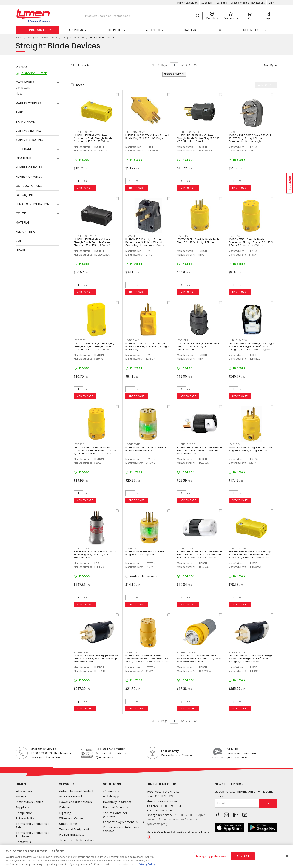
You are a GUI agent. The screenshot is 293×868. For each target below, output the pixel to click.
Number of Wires (29, 177)
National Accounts (116, 807)
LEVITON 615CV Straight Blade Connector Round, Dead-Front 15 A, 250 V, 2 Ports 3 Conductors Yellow (147, 659)
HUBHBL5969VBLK (85, 236)
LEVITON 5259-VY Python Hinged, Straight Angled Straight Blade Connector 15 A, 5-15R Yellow (94, 346)
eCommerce (111, 791)
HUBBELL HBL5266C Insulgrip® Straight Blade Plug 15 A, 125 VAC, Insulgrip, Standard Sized (200, 450)
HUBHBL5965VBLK (188, 132)
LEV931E (233, 132)
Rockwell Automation (111, 749)
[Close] (287, 856)
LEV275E (130, 236)
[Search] (142, 16)
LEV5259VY (81, 340)
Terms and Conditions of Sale (33, 826)
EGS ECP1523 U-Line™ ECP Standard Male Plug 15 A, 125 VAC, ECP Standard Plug (95, 555)
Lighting (65, 813)
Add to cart (85, 188)
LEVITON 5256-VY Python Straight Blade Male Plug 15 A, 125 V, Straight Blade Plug (147, 346)
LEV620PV (235, 444)
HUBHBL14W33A (187, 652)
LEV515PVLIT (133, 548)
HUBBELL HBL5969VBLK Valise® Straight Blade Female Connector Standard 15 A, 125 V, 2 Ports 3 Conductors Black (95, 244)
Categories (25, 82)
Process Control (71, 796)
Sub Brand (24, 149)
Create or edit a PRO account (248, 3)
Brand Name (25, 122)
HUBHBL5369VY (238, 548)
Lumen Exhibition (187, 3)
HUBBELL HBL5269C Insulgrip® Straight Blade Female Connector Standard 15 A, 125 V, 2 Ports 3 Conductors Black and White (200, 556)
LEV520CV (80, 444)
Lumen (21, 784)
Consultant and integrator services (121, 829)
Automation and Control (76, 791)
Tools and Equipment (74, 829)
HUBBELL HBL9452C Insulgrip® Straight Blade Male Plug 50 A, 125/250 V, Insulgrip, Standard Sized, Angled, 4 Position (251, 348)
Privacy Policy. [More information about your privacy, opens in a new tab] (147, 864)
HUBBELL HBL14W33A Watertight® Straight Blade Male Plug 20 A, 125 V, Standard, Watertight (199, 659)
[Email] (237, 803)
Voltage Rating (28, 131)
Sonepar (22, 796)
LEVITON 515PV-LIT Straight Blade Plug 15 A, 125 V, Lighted (145, 553)
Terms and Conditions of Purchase (33, 834)
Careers (190, 30)
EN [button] (270, 3)
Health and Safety (72, 835)
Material (23, 222)
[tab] (38, 67)
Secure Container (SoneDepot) (115, 815)
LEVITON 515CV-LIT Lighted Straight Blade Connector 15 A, (146, 449)
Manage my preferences (211, 856)
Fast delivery (170, 751)
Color (21, 213)
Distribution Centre (30, 802)
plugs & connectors (74, 37)
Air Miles (232, 749)
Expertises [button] (115, 30)
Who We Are (24, 791)
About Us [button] (153, 30)
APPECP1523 (81, 548)
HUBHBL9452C (238, 340)
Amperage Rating (30, 140)
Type (19, 112)
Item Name (23, 158)
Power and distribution (75, 802)
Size (19, 241)
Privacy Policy (25, 818)
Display (22, 67)
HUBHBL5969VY (84, 132)
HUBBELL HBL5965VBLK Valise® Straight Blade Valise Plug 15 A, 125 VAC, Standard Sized (198, 138)
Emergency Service (43, 749)
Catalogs (222, 3)
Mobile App (111, 796)
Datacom (65, 807)
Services (67, 784)
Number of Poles (29, 167)
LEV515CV (234, 236)
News (220, 30)
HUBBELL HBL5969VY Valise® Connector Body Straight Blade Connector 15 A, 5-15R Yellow (93, 138)
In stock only (172, 74)
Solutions (112, 784)
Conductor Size (29, 186)
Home (19, 37)
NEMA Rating (26, 232)
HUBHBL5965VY (135, 132)
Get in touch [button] (253, 30)
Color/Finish (26, 195)
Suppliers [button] (76, 30)
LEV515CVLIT (133, 444)
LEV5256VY (132, 340)
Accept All (243, 856)
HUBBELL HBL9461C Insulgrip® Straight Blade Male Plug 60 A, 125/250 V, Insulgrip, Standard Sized (251, 659)
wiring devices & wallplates (43, 37)
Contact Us (23, 842)
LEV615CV (131, 652)
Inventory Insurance (117, 802)
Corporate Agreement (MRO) (123, 822)
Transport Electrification (76, 840)
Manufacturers (28, 103)
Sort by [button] (269, 65)
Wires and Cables (71, 818)
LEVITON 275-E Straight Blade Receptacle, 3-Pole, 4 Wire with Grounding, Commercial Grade (145, 242)
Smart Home (68, 824)
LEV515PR (183, 340)
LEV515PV (183, 236)
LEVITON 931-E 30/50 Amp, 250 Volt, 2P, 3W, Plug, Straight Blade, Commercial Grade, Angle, (250, 138)
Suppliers (207, 3)
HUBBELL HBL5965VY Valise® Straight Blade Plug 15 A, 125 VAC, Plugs (147, 137)
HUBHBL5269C (186, 548)
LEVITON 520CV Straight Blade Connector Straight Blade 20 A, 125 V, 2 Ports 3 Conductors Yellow (95, 450)
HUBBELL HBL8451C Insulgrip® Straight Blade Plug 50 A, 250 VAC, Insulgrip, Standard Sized (96, 659)
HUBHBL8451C (83, 652)
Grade (21, 250)
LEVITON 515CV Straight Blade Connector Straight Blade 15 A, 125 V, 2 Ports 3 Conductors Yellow (251, 242)
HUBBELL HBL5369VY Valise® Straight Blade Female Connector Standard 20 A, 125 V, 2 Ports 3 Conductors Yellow (250, 556)
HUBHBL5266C (186, 444)
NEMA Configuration (33, 204)
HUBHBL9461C (237, 652)
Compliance (24, 813)
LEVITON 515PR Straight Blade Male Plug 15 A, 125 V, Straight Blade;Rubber (198, 346)
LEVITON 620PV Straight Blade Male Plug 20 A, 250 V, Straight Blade (250, 449)
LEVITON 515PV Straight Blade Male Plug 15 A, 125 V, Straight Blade (198, 241)
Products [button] (38, 30)
